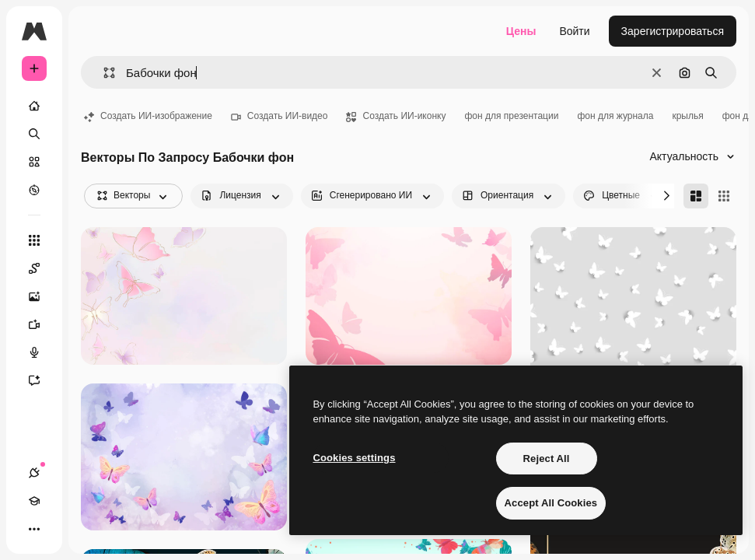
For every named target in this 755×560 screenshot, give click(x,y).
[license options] (241, 196)
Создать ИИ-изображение (148, 116)
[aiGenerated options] (372, 196)
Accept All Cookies (551, 503)
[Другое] (34, 529)
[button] (103, 73)
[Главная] (34, 106)
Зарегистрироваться (673, 31)
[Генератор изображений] (42, 296)
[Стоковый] (34, 162)
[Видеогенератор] (42, 324)
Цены (521, 31)
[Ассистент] (42, 380)
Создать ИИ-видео (280, 116)
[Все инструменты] (34, 240)
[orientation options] (509, 196)
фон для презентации (511, 116)
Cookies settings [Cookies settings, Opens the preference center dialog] (354, 458)
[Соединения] (34, 473)
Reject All (547, 458)
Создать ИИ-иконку (396, 116)
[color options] (622, 196)
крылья (687, 116)
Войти (574, 31)
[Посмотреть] (34, 190)
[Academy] (34, 501)
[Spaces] (42, 268)
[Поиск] (34, 134)
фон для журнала (615, 116)
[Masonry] (696, 196)
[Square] (724, 196)
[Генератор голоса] (42, 352)
